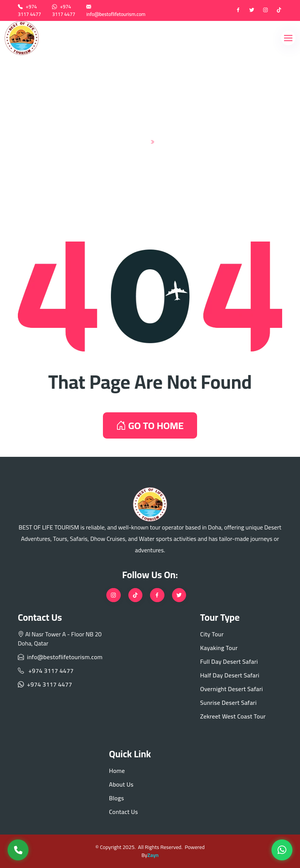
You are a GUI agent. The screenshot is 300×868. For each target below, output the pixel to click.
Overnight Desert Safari (232, 689)
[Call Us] (18, 850)
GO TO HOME (150, 425)
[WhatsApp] (282, 850)
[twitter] (252, 11)
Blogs (116, 798)
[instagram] (265, 11)
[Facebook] (238, 11)
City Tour (212, 634)
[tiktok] (279, 11)
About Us (121, 784)
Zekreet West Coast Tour (233, 716)
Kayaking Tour (219, 648)
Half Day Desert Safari (230, 675)
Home (134, 141)
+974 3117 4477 (29, 10)
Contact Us (123, 812)
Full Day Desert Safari (229, 661)
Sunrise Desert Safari (228, 703)
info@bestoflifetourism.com (116, 14)
